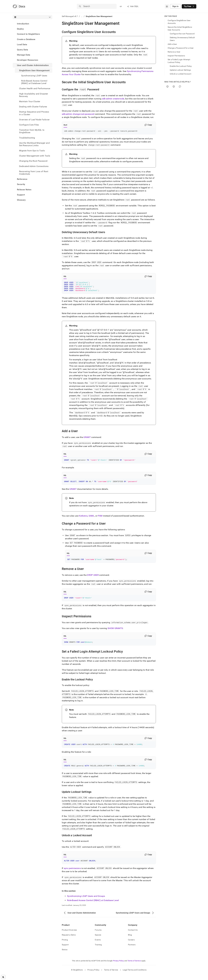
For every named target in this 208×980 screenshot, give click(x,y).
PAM (100, 519)
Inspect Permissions (176, 56)
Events (98, 945)
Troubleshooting (27, 138)
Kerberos (83, 519)
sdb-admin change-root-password (78, 114)
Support (21, 195)
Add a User (172, 44)
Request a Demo (69, 940)
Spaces (98, 940)
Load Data (22, 44)
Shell (65, 125)
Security (21, 184)
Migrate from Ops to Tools (32, 151)
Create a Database (26, 39)
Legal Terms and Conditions (135, 975)
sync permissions (72, 874)
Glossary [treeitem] (21, 200)
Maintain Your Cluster (30, 101)
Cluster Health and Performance (35, 88)
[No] (174, 86)
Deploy (20, 29)
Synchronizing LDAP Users (34, 76)
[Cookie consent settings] (3, 977)
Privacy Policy (118, 966)
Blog (130, 940)
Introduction (23, 24)
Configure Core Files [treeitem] (29, 125)
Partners (132, 950)
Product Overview (69, 935)
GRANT (87, 440)
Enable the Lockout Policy (181, 66)
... (82, 16)
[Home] (19, 6)
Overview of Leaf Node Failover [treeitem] (34, 120)
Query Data (22, 50)
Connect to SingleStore (28, 34)
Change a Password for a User (181, 48)
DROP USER (93, 579)
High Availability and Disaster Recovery (34, 95)
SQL (65, 277)
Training (98, 950)
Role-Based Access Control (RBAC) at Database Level (93, 906)
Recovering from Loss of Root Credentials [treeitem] (34, 173)
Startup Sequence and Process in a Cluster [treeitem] (34, 113)
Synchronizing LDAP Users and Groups (86, 902)
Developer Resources (28, 60)
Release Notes (24, 190)
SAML (92, 519)
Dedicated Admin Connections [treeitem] (34, 166)
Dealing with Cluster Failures (33, 107)
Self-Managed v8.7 (70, 16)
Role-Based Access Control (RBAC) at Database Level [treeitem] (34, 82)
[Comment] (180, 86)
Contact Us (133, 935)
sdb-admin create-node (113, 99)
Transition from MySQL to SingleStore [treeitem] (32, 131)
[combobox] (167, 6)
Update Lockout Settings (180, 70)
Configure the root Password (182, 34)
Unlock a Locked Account (181, 74)
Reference (22, 179)
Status (65, 955)
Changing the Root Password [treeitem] (33, 161)
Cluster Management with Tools (35, 156)
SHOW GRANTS (115, 632)
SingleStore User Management (34, 70)
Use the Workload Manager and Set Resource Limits (34, 144)
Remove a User (174, 52)
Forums (98, 935)
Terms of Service (134, 966)
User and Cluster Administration (33, 65)
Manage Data (24, 55)
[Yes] (167, 86)
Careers (131, 945)
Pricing (65, 945)
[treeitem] (32, 24)
